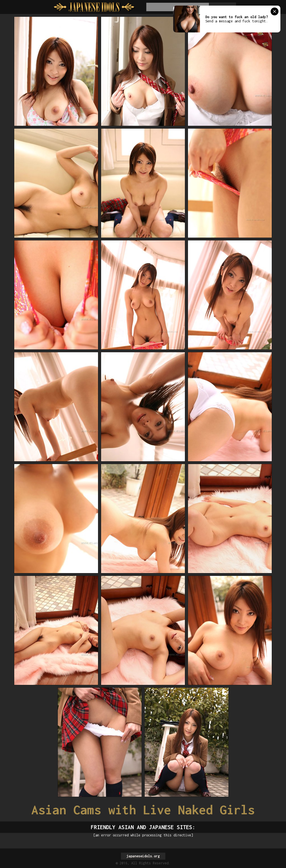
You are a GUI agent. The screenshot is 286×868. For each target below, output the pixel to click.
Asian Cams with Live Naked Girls (143, 810)
